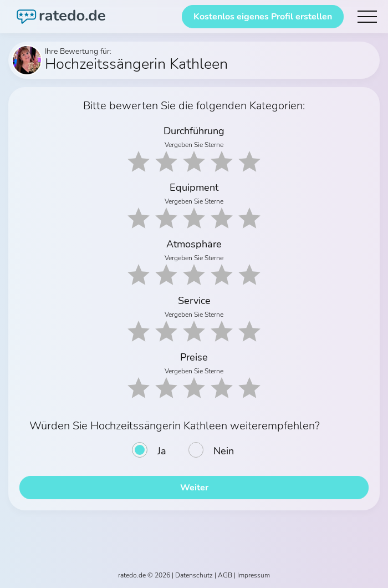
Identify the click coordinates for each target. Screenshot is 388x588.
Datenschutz (194, 575)
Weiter (194, 488)
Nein (224, 451)
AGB (225, 575)
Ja (162, 451)
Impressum (254, 575)
